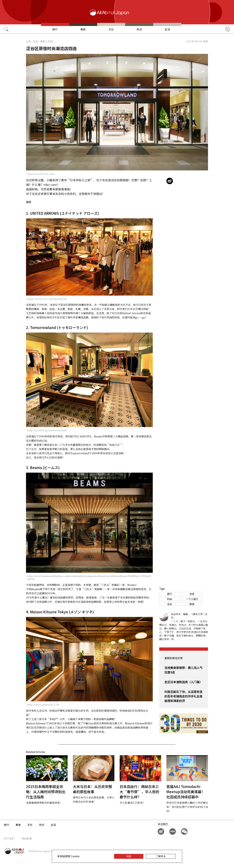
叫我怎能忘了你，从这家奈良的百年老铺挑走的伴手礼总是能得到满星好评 (183, 696)
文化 (111, 29)
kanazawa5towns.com (41, 174)
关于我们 (9, 839)
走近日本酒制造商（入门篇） (183, 682)
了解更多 (161, 856)
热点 (139, 29)
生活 (167, 29)
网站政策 (27, 839)
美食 (83, 29)
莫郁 (29, 202)
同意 (129, 856)
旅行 (55, 29)
